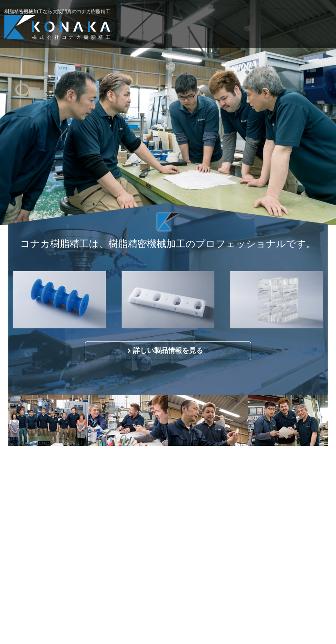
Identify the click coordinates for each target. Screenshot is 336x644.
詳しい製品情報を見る (168, 350)
